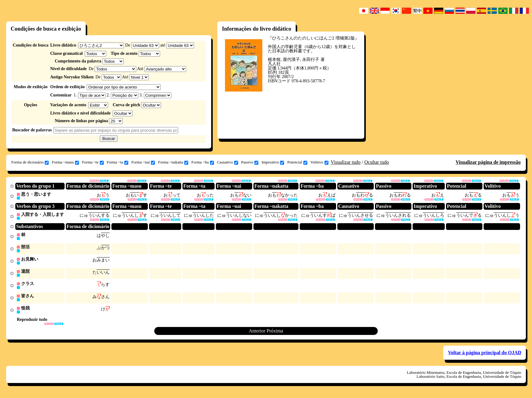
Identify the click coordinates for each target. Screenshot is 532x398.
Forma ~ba (203, 162)
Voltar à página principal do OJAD (485, 355)
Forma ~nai (143, 162)
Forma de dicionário (30, 162)
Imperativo (273, 162)
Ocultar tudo (377, 162)
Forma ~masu (65, 162)
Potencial (297, 162)
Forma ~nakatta (173, 162)
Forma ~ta (118, 162)
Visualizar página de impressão (488, 162)
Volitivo (319, 162)
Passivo (250, 162)
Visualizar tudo (346, 162)
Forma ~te (93, 162)
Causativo (228, 162)
